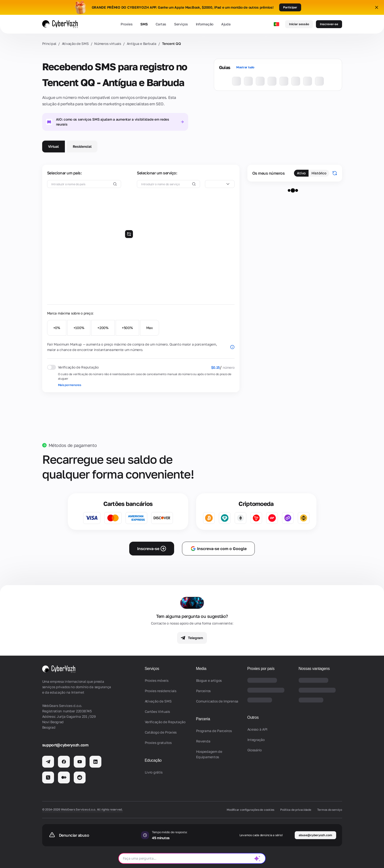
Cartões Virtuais (157, 711)
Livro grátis (154, 772)
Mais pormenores (70, 385)
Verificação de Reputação (165, 722)
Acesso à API (257, 729)
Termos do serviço (330, 810)
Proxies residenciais (161, 691)
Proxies (127, 24)
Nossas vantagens (314, 669)
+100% (79, 328)
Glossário (255, 750)
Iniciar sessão (299, 24)
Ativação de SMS (75, 44)
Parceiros (203, 691)
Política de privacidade (296, 810)
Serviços (181, 24)
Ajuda (226, 24)
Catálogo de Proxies (161, 732)
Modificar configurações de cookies (250, 810)
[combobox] (220, 184)
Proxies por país (261, 669)
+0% (57, 328)
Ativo (301, 173)
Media (201, 669)
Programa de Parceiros (214, 731)
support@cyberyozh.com (65, 745)
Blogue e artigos (209, 680)
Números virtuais (108, 44)
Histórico (319, 173)
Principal (49, 44)
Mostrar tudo (245, 67)
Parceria (203, 719)
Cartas (161, 24)
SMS (144, 24)
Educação (153, 760)
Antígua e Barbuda (142, 44)
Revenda (203, 741)
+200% (103, 328)
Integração (256, 740)
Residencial (82, 146)
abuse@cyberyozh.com (315, 835)
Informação (205, 24)
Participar (290, 7)
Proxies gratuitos (158, 743)
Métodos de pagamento (73, 445)
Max (150, 328)
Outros (253, 717)
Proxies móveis (157, 680)
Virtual (54, 146)
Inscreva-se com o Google (218, 549)
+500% (127, 328)
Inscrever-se (329, 24)
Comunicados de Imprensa (217, 701)
